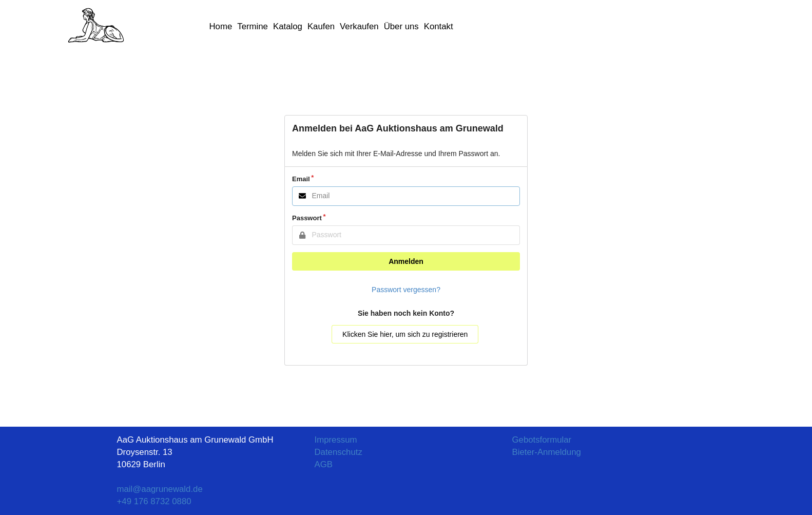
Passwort (307, 218)
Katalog (288, 26)
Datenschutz (339, 452)
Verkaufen (359, 26)
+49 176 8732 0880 (154, 501)
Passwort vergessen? (406, 290)
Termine (253, 26)
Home (221, 26)
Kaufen (321, 26)
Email (301, 179)
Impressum (336, 440)
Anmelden (406, 261)
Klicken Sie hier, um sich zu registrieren (405, 334)
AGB (324, 464)
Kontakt (439, 26)
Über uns (401, 26)
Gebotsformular (542, 440)
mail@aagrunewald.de (160, 489)
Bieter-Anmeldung (547, 452)
